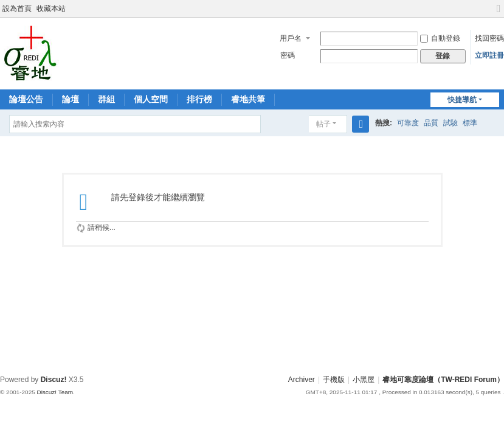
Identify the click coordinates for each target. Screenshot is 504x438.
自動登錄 (440, 38)
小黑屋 (364, 380)
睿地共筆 (248, 99)
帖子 (323, 124)
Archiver (302, 380)
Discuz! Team (55, 392)
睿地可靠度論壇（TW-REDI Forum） (443, 380)
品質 (431, 123)
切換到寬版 (499, 14)
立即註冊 (489, 55)
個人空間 (151, 99)
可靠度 (408, 123)
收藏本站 (51, 9)
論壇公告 (26, 99)
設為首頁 (17, 9)
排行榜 (199, 99)
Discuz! (54, 380)
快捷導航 (462, 100)
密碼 (288, 55)
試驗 (450, 123)
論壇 (71, 99)
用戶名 (291, 38)
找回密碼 (489, 38)
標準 (470, 123)
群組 (106, 99)
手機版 (334, 380)
